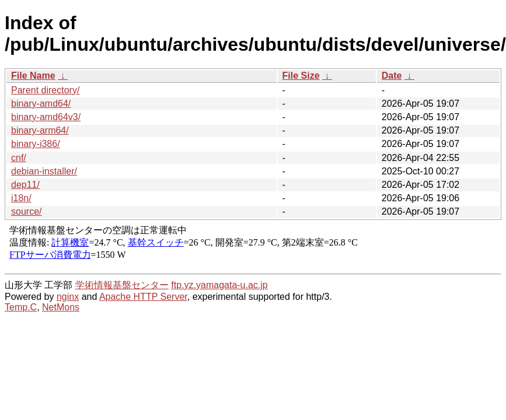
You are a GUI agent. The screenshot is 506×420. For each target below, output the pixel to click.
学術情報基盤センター (122, 285)
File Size (301, 76)
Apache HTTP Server (143, 297)
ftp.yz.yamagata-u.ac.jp (219, 285)
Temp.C (21, 307)
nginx (68, 297)
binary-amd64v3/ (46, 117)
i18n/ (21, 198)
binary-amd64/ (41, 104)
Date (392, 76)
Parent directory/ (45, 90)
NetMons (61, 307)
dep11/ (25, 185)
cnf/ (19, 158)
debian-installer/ (44, 171)
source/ (26, 211)
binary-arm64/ (40, 130)
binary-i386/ (36, 144)
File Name (33, 76)
